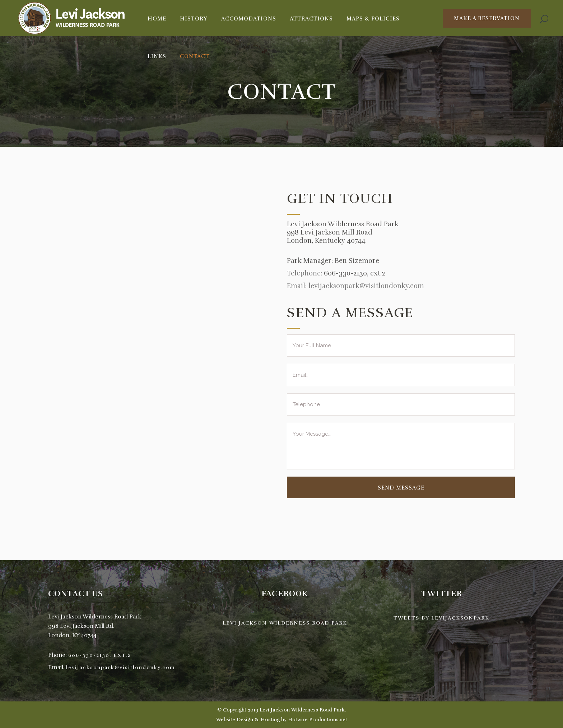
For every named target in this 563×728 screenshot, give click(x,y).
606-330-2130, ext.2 (355, 273)
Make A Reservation (487, 18)
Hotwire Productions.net (318, 720)
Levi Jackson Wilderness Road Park (285, 623)
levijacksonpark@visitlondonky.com (121, 667)
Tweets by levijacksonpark (441, 618)
